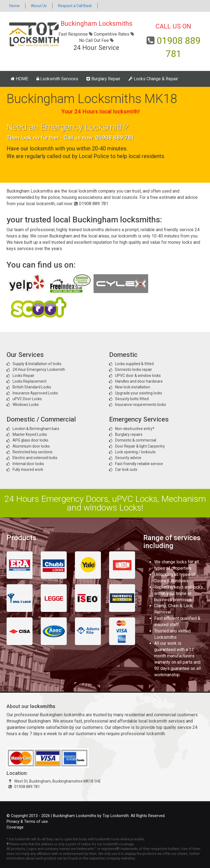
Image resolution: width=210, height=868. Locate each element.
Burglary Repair (103, 79)
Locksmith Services (57, 79)
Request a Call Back (75, 6)
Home (14, 6)
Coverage (15, 827)
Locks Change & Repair (153, 79)
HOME (19, 79)
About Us (39, 6)
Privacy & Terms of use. (28, 822)
